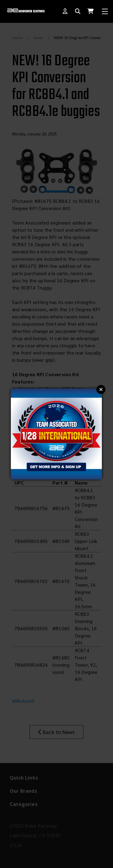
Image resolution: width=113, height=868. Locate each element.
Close (101, 389)
